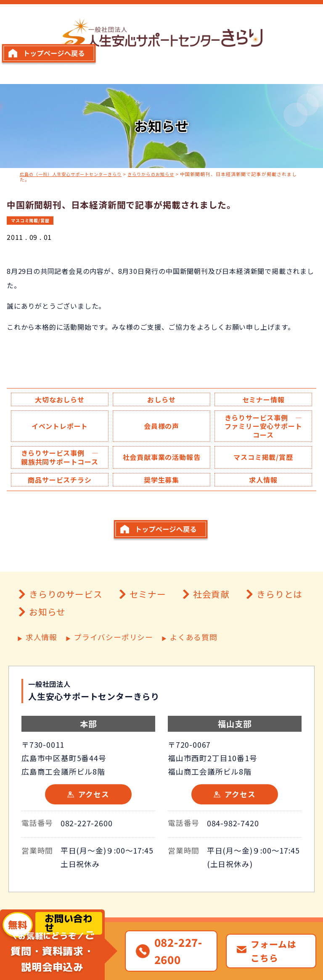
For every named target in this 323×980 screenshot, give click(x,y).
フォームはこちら (273, 951)
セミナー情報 (263, 399)
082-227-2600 (87, 847)
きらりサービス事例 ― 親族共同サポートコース (63, 464)
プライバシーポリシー (114, 662)
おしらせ (161, 399)
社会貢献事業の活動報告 (161, 464)
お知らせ (47, 636)
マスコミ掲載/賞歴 (32, 220)
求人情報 (263, 492)
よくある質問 (194, 662)
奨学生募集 (161, 492)
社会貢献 (211, 619)
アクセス (94, 818)
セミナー (148, 619)
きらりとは (279, 619)
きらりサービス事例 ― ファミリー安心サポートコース (267, 428)
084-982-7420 (233, 847)
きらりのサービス (66, 619)
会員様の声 (161, 427)
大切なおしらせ (60, 399)
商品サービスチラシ (60, 492)
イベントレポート (60, 427)
